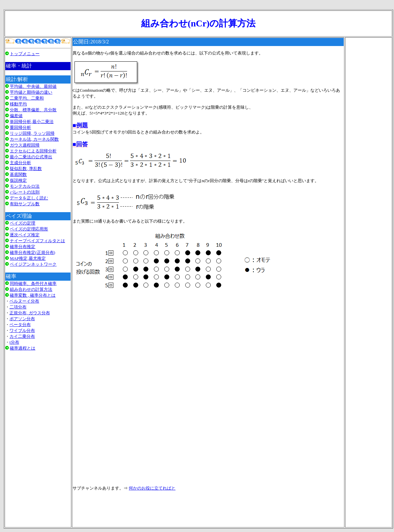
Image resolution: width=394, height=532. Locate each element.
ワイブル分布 (22, 330)
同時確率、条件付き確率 (33, 283)
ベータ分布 (20, 325)
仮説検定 (18, 180)
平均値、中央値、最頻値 (33, 86)
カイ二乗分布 (22, 336)
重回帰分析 (20, 127)
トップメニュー (25, 54)
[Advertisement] (38, 438)
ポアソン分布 (22, 319)
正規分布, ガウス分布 (30, 313)
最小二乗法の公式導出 (31, 157)
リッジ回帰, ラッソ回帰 (32, 133)
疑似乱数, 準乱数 (26, 169)
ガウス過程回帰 (25, 145)
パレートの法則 (25, 192)
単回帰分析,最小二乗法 (32, 122)
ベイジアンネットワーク (33, 264)
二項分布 (18, 307)
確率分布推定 (23, 247)
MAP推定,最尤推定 (28, 258)
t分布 (14, 342)
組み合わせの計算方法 (31, 289)
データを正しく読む (29, 198)
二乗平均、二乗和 (27, 98)
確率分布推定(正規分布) (33, 252)
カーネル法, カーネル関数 (34, 139)
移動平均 (18, 104)
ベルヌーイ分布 (24, 301)
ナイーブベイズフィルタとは (37, 241)
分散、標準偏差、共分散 (33, 110)
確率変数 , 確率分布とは (33, 295)
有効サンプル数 (25, 204)
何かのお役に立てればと (152, 488)
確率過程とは (23, 348)
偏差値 (16, 116)
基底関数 (18, 174)
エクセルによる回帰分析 (33, 151)
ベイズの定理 (23, 223)
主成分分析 (20, 163)
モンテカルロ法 (25, 186)
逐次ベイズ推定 (25, 235)
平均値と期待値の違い (31, 92)
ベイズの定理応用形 (29, 229)
